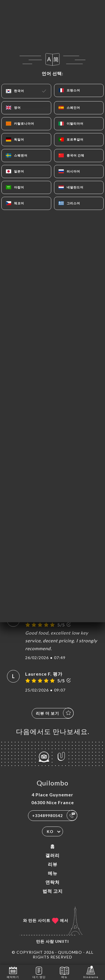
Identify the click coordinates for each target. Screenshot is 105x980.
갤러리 (53, 855)
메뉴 (53, 873)
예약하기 (13, 972)
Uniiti (62, 941)
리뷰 (53, 864)
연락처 (53, 882)
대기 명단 (39, 972)
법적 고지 (53, 891)
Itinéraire (91, 972)
